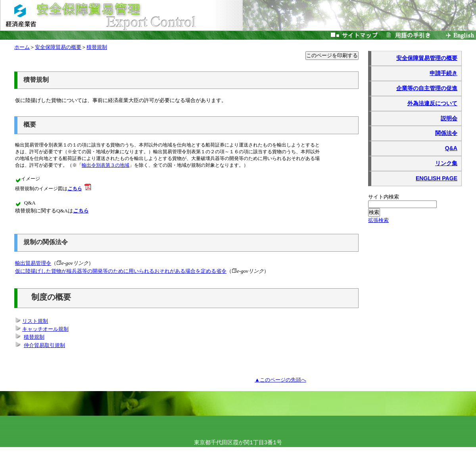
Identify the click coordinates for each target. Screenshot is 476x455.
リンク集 (446, 163)
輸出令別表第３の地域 (107, 166)
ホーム (22, 47)
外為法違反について (432, 103)
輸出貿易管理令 (33, 263)
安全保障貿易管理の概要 (427, 58)
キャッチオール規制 (45, 329)
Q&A (451, 148)
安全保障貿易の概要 (58, 47)
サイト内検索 (384, 197)
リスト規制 (35, 321)
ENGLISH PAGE (437, 178)
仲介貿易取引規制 (44, 346)
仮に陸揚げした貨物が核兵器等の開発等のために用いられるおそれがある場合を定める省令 (121, 271)
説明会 (449, 118)
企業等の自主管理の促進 (427, 88)
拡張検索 (378, 220)
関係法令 (446, 133)
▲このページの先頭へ (280, 380)
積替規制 (97, 47)
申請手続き (443, 73)
